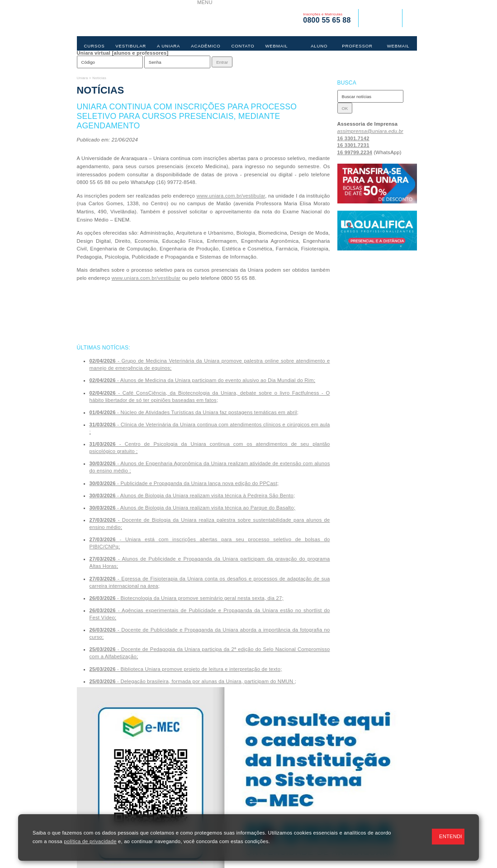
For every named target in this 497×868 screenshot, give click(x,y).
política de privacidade (90, 841)
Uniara (83, 78)
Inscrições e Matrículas (327, 18)
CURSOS (95, 46)
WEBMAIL (276, 46)
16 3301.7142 (353, 138)
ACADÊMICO (206, 46)
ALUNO (319, 46)
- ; (203, 380)
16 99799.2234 (355, 152)
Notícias (99, 78)
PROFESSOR (357, 46)
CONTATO (243, 46)
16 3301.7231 (353, 145)
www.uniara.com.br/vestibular (231, 196)
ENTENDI (451, 836)
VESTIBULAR (131, 46)
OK (345, 108)
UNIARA (137, 18)
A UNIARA (168, 46)
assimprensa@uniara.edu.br (370, 131)
